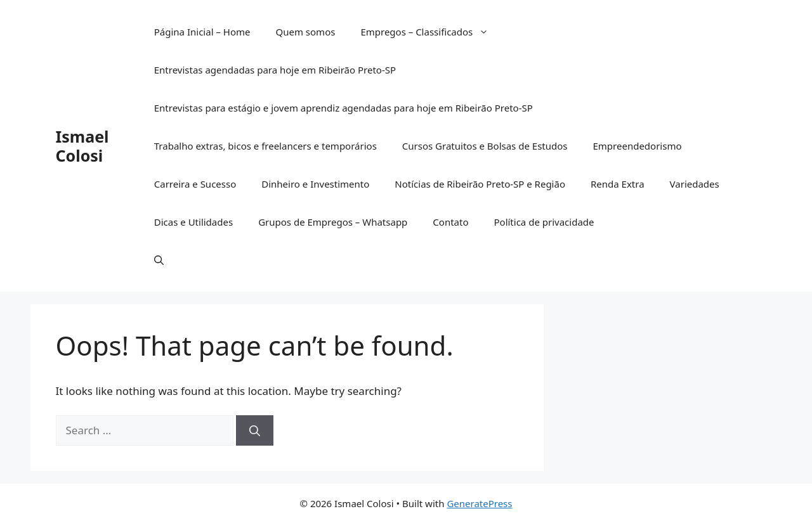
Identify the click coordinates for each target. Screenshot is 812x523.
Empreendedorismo (637, 146)
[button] (159, 260)
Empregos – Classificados (431, 32)
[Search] (255, 430)
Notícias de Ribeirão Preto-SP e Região (480, 184)
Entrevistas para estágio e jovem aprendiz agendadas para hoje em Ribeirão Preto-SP (344, 108)
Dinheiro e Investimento (315, 184)
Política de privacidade (544, 222)
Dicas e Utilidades (193, 222)
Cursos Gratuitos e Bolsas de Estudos (485, 146)
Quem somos (305, 32)
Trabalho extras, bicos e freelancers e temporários (265, 146)
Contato (450, 222)
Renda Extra (618, 184)
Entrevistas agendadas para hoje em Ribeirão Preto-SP (275, 70)
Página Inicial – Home (202, 32)
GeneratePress (479, 503)
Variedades (695, 184)
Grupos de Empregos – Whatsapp (333, 222)
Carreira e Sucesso (195, 184)
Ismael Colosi (82, 146)
